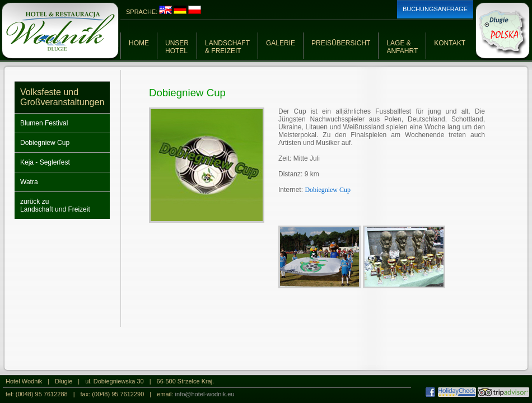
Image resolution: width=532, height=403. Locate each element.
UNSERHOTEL (177, 47)
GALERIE (281, 43)
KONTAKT (450, 43)
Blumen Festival (44, 123)
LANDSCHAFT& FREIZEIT (227, 47)
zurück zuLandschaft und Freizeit (55, 205)
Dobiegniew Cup (45, 143)
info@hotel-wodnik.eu (205, 394)
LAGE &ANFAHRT (402, 47)
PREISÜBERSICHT (341, 43)
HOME (139, 43)
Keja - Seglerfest (45, 162)
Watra (29, 182)
